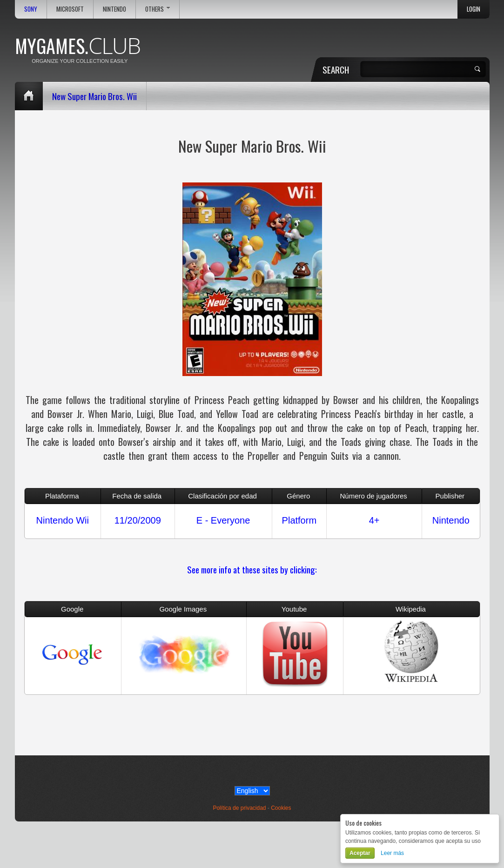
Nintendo (114, 9)
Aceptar (360, 853)
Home (29, 96)
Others (158, 9)
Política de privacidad (239, 808)
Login (474, 9)
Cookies (281, 808)
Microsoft (70, 9)
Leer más (392, 853)
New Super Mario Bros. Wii (94, 96)
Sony (31, 9)
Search (336, 69)
